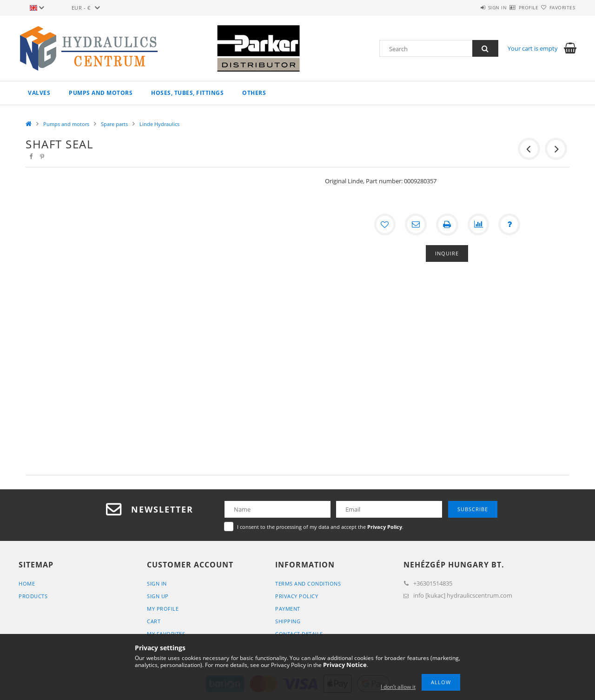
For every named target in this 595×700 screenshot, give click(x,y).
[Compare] (479, 225)
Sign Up (158, 596)
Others (254, 93)
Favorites (557, 7)
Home (27, 583)
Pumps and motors (101, 93)
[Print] (447, 225)
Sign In (157, 583)
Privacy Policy (297, 596)
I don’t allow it (398, 687)
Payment (288, 609)
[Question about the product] (510, 225)
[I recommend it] (416, 225)
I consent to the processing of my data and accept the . (320, 527)
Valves (39, 93)
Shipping (288, 621)
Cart (154, 621)
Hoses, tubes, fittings (187, 93)
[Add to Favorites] (384, 225)
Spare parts (114, 124)
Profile (512, 7)
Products (33, 596)
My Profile (163, 609)
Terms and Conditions (308, 583)
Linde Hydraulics (159, 124)
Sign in (470, 7)
